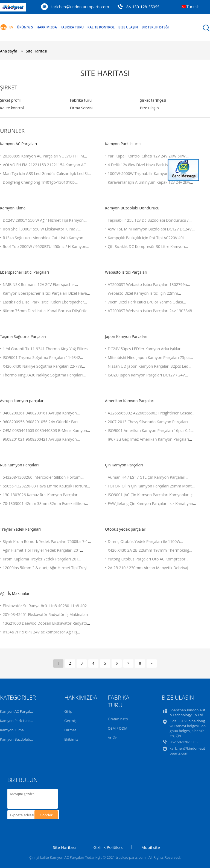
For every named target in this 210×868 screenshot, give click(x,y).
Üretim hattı (118, 719)
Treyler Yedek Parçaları (20, 529)
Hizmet (70, 730)
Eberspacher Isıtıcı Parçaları (24, 272)
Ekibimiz (71, 739)
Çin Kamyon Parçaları (124, 465)
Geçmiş (70, 721)
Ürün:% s (25, 27)
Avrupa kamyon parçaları (22, 401)
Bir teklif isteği (155, 27)
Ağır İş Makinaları (15, 593)
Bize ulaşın (149, 108)
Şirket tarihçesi (153, 100)
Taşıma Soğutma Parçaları (23, 336)
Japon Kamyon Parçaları (126, 336)
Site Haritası (36, 51)
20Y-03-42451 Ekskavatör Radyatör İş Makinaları (45, 614)
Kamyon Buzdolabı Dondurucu (132, 208)
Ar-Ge (112, 738)
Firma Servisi (81, 108)
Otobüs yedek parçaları (126, 529)
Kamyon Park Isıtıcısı (123, 144)
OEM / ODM (118, 728)
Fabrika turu (72, 27)
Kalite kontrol (101, 27)
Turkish (193, 7)
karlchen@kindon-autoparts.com (80, 7)
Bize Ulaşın (128, 27)
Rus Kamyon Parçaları (19, 465)
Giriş (68, 711)
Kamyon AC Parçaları (18, 144)
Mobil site (151, 847)
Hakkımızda (47, 27)
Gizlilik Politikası (109, 847)
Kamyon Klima (13, 208)
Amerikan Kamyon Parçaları (130, 401)
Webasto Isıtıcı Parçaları (126, 272)
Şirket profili (11, 100)
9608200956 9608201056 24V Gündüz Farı (40, 422)
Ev (7, 27)
